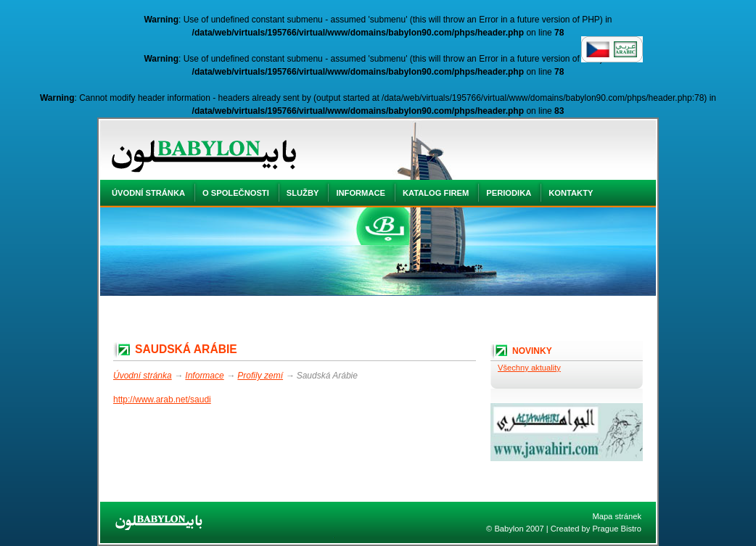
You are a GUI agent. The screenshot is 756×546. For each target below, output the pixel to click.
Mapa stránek (617, 516)
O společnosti (236, 193)
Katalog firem (436, 193)
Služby (303, 193)
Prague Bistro (617, 529)
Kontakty (571, 193)
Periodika (509, 193)
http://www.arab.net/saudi (162, 400)
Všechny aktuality (529, 368)
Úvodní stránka (143, 376)
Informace (204, 376)
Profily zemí (260, 376)
